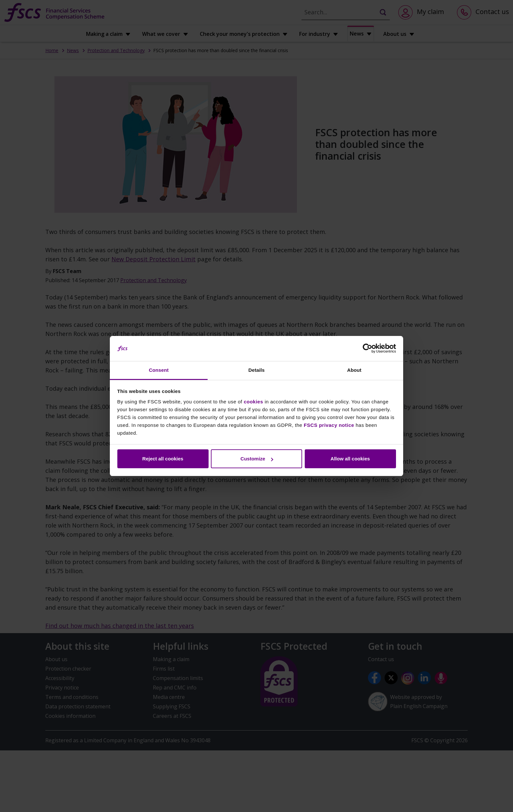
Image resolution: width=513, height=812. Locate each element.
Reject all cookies (163, 459)
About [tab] (354, 370)
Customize (257, 459)
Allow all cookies (350, 459)
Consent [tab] (159, 370)
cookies (253, 402)
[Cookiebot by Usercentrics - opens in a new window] (367, 349)
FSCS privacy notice (329, 425)
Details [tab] (256, 370)
